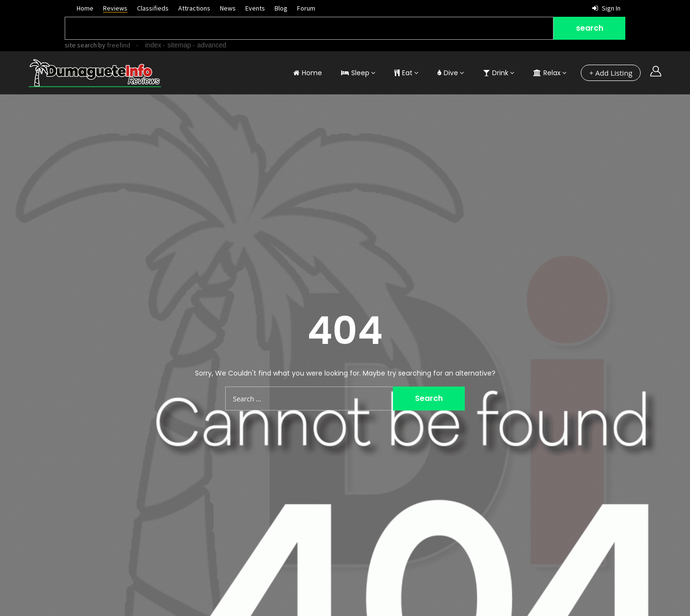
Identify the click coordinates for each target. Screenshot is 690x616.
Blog (281, 8)
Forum (306, 8)
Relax (547, 73)
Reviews (115, 8)
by (114, 45)
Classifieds (153, 8)
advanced (212, 45)
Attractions (194, 8)
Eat (403, 73)
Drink (496, 73)
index (153, 45)
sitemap (179, 45)
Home (85, 8)
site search (81, 45)
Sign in (606, 8)
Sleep (355, 73)
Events (255, 8)
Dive (448, 73)
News (228, 8)
